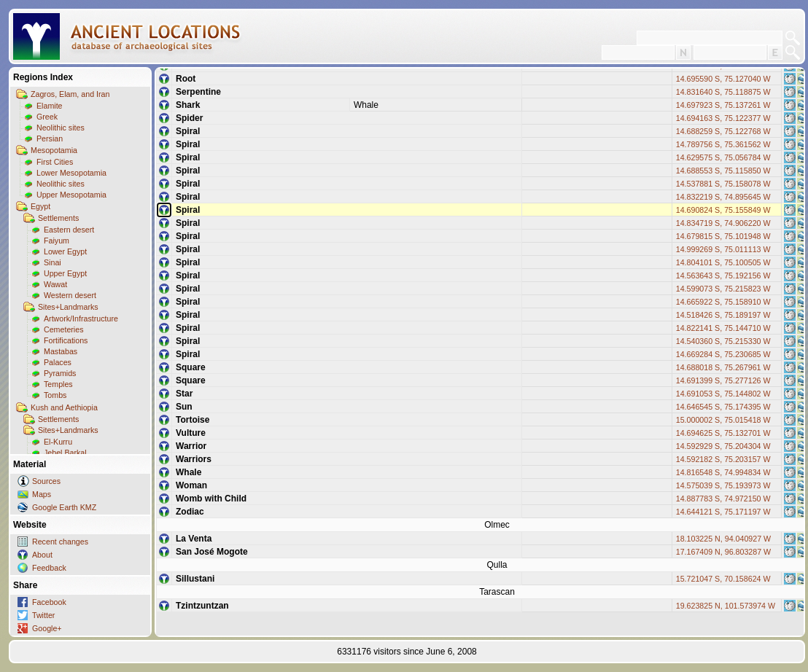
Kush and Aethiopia (64, 407)
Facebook (49, 602)
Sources (46, 481)
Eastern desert (69, 230)
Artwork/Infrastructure (81, 319)
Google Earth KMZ (64, 507)
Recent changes (60, 542)
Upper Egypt (65, 273)
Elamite (50, 106)
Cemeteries (63, 329)
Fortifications (66, 340)
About (42, 555)
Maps (42, 494)
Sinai (53, 262)
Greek (47, 117)
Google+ (47, 628)
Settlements (58, 218)
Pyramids (60, 373)
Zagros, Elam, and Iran (70, 94)
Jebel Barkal (65, 453)
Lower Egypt (65, 251)
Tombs (55, 395)
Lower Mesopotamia (71, 173)
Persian (50, 138)
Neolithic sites (61, 128)
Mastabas (61, 351)
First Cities (55, 162)
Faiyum (57, 241)
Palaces (58, 362)
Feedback (49, 568)
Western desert (70, 295)
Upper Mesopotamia (71, 195)
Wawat (55, 284)
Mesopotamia (54, 150)
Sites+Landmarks (68, 307)
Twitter (43, 615)
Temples (58, 384)
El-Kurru (58, 442)
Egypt (40, 206)
